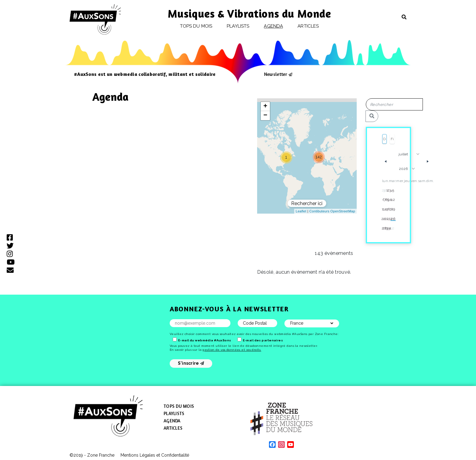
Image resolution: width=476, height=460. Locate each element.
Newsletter (276, 74)
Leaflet (301, 211)
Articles (308, 26)
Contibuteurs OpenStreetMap (332, 211)
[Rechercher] (372, 116)
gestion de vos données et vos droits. (232, 350)
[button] (286, 157)
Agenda (273, 26)
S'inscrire (191, 363)
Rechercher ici (307, 203)
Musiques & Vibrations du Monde (250, 14)
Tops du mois (196, 26)
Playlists (238, 26)
